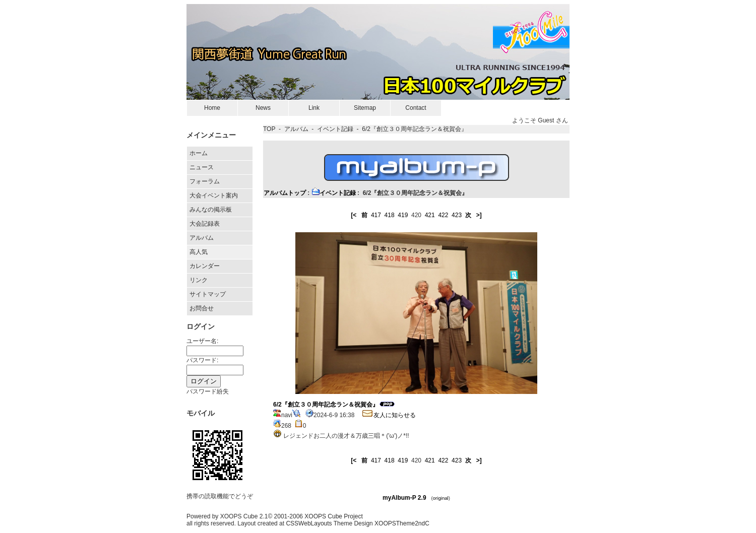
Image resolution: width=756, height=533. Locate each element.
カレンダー (205, 266)
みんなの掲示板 (211, 210)
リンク (199, 280)
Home (212, 108)
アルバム (202, 238)
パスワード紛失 (208, 391)
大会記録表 (205, 224)
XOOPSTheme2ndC (402, 523)
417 (376, 215)
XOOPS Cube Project (333, 516)
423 (457, 215)
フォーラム (205, 181)
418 (390, 215)
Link (314, 108)
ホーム (199, 153)
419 (403, 215)
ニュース (202, 167)
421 (430, 215)
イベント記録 (335, 129)
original (441, 498)
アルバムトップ (285, 193)
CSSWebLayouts (309, 523)
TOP (269, 129)
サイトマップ (208, 294)
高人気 (199, 252)
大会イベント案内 (214, 195)
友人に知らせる (389, 415)
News (263, 108)
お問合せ (202, 308)
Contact (416, 108)
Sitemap (365, 108)
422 (443, 215)
